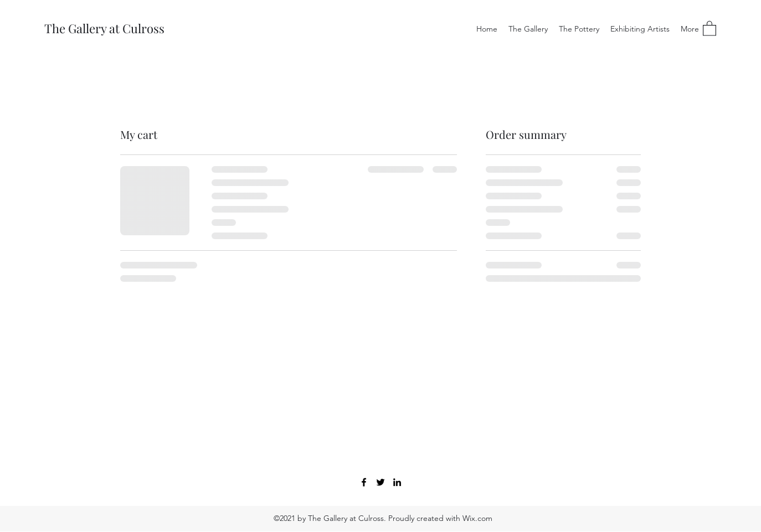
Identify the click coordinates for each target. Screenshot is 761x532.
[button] (709, 28)
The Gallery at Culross (104, 28)
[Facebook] (364, 482)
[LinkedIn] (397, 482)
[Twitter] (381, 482)
